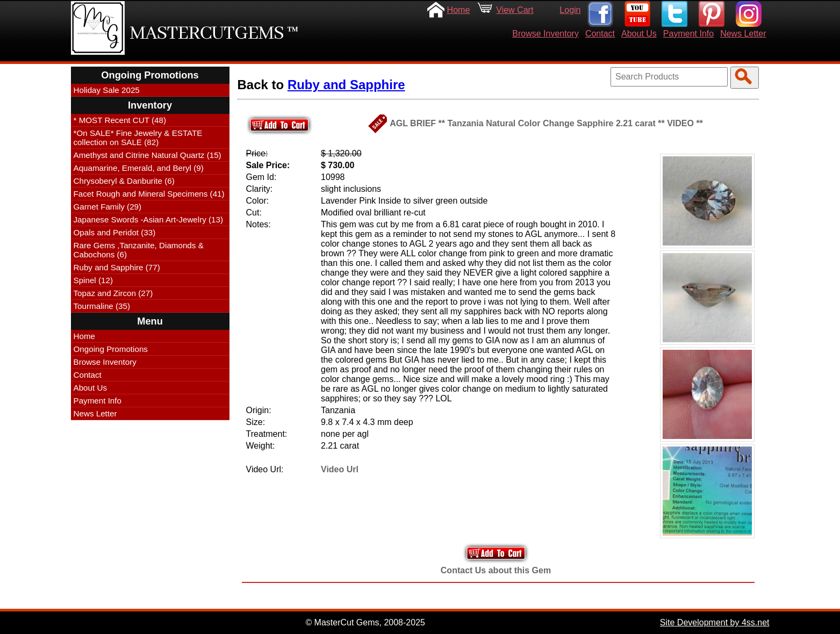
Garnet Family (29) (108, 207)
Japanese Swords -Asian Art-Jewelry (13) (149, 219)
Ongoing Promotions (111, 349)
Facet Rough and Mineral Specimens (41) (149, 194)
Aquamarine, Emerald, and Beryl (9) (139, 168)
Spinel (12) (93, 280)
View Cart (515, 10)
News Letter (743, 34)
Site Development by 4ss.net (715, 622)
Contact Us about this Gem (496, 570)
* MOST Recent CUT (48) (120, 120)
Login (570, 10)
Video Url (340, 469)
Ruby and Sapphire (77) (117, 267)
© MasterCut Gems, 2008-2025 (365, 622)
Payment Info (688, 34)
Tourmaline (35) (102, 306)
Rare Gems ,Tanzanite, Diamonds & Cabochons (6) (139, 250)
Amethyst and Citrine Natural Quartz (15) (148, 155)
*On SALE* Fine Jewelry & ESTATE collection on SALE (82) (138, 138)
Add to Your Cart (496, 553)
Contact (600, 34)
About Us (639, 34)
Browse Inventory (545, 34)
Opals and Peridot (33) (115, 232)
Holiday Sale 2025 (107, 90)
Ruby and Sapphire (346, 85)
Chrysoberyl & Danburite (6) (124, 181)
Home (459, 10)
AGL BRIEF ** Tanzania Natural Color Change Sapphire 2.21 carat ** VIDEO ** (546, 123)
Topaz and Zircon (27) (113, 293)
